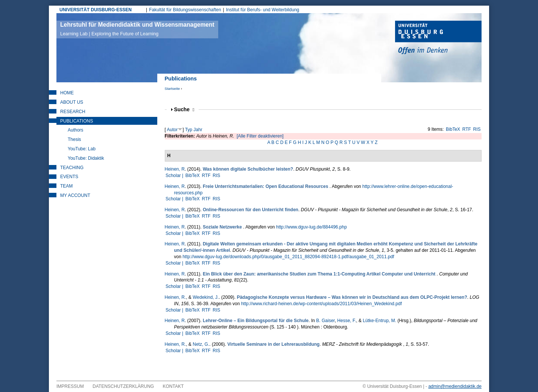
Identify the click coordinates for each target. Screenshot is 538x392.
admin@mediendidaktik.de (455, 386)
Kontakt (173, 386)
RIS (477, 129)
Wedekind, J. (206, 297)
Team (66, 186)
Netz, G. (201, 344)
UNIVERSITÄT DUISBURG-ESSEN (96, 10)
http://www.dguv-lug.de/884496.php (312, 227)
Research (73, 112)
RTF (467, 129)
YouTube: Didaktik (86, 158)
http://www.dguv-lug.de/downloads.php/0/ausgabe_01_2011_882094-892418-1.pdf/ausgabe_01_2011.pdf (288, 257)
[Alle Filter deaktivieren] (260, 136)
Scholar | (175, 176)
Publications (77, 121)
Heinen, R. (176, 297)
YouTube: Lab (82, 149)
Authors (75, 130)
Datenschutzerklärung (123, 386)
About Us (72, 102)
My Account (75, 195)
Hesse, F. (347, 321)
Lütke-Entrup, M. (379, 321)
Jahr (198, 130)
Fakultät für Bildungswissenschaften (185, 10)
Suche (184, 110)
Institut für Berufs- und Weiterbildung (263, 10)
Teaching (72, 168)
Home (67, 93)
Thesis (74, 139)
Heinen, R (175, 169)
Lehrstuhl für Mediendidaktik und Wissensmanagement (137, 29)
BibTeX (453, 129)
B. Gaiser (325, 321)
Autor (172, 130)
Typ (189, 130)
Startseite (172, 89)
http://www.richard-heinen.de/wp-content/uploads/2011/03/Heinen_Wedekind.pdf (321, 304)
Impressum (70, 386)
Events (69, 177)
